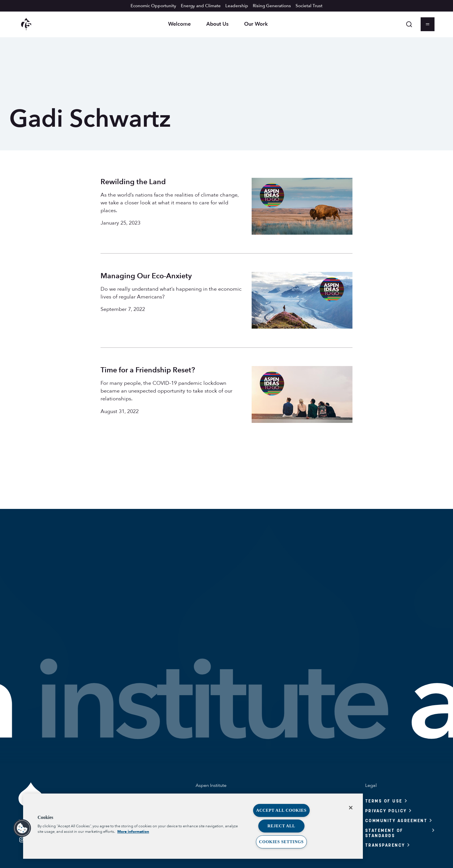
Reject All (281, 826)
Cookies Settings (281, 842)
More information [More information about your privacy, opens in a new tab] (133, 832)
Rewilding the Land (133, 182)
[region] (193, 826)
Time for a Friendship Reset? (148, 370)
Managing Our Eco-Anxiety (146, 276)
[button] (22, 828)
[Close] (351, 808)
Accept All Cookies (281, 810)
